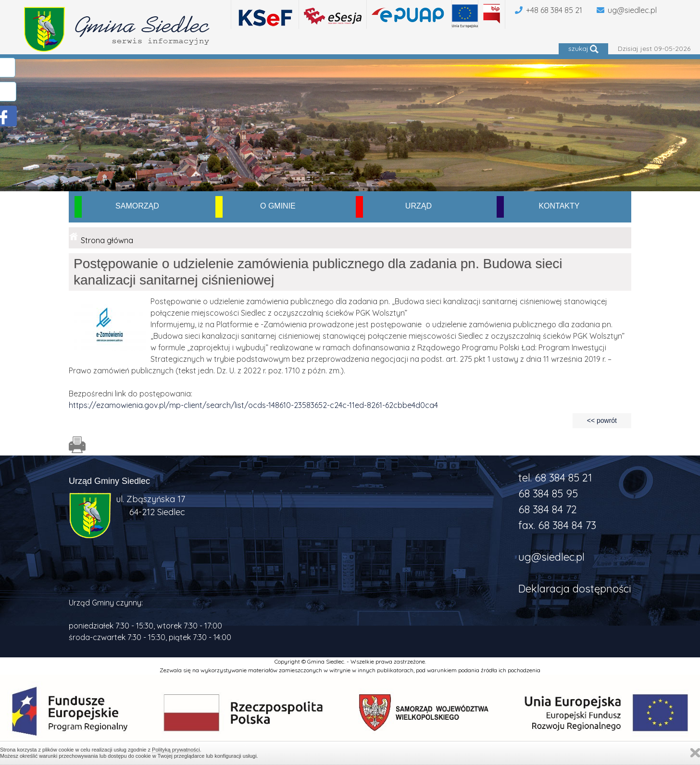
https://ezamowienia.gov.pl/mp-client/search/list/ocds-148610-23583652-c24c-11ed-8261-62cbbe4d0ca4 (253, 405)
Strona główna (107, 240)
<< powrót (602, 420)
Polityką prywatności (176, 750)
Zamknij (695, 753)
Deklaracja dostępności (575, 589)
